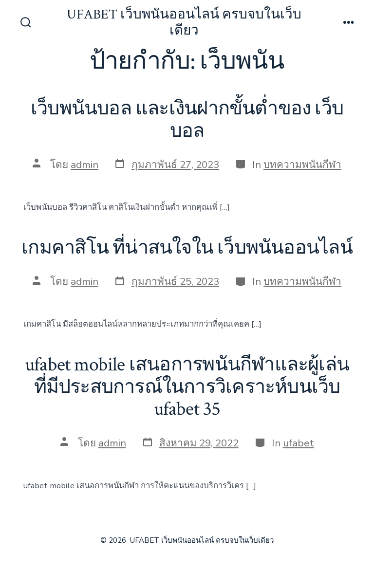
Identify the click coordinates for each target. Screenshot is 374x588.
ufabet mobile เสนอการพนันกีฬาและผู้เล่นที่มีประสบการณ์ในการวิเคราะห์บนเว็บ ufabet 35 (187, 387)
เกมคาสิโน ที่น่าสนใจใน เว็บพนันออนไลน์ (187, 248)
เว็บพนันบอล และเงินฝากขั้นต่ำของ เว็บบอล (187, 120)
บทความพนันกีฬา (302, 165)
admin (84, 165)
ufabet (299, 443)
